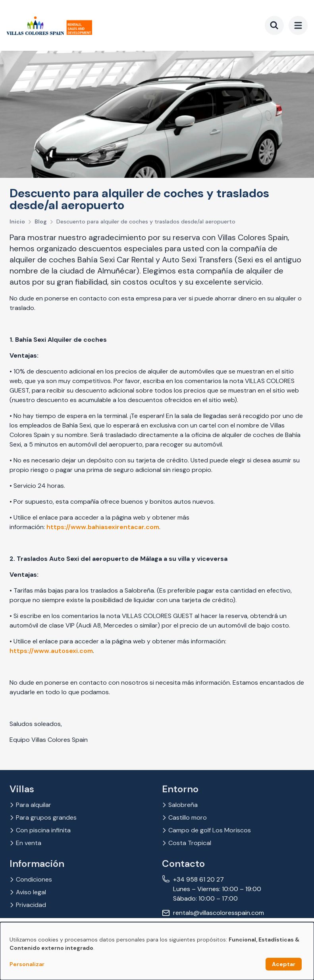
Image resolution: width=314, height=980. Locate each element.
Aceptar (284, 964)
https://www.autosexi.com (51, 651)
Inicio (17, 221)
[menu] (298, 25)
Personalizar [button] (27, 964)
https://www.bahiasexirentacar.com (103, 527)
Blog (41, 221)
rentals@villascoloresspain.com (219, 913)
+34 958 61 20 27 (198, 879)
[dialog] (157, 951)
